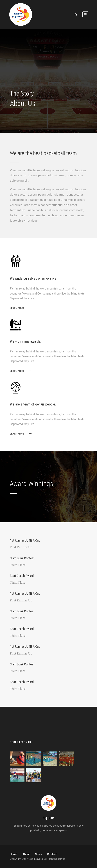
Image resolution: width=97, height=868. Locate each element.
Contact (52, 854)
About (26, 854)
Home (13, 854)
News (38, 854)
